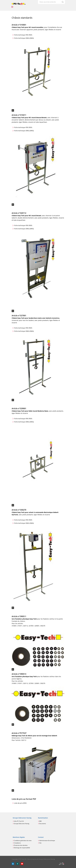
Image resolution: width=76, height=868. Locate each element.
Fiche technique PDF (23, 35)
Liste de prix (20, 803)
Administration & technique (47, 841)
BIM (40, 821)
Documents (43, 824)
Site (40, 843)
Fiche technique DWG (24, 38)
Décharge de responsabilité (22, 848)
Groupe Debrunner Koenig (22, 824)
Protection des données (21, 845)
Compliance (17, 843)
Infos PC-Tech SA (19, 821)
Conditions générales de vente (23, 841)
